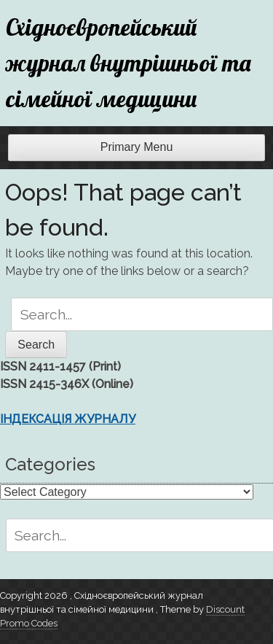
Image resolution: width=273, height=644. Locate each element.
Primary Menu (137, 147)
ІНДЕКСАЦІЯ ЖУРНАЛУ (68, 419)
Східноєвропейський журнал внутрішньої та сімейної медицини (128, 63)
